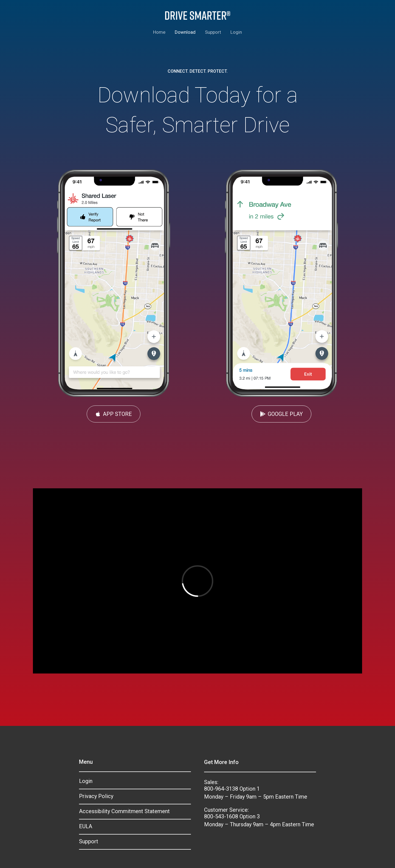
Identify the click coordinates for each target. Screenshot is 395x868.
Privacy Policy (96, 796)
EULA (86, 826)
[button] (114, 414)
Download (185, 32)
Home (159, 32)
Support (213, 32)
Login (236, 32)
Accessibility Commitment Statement (124, 811)
